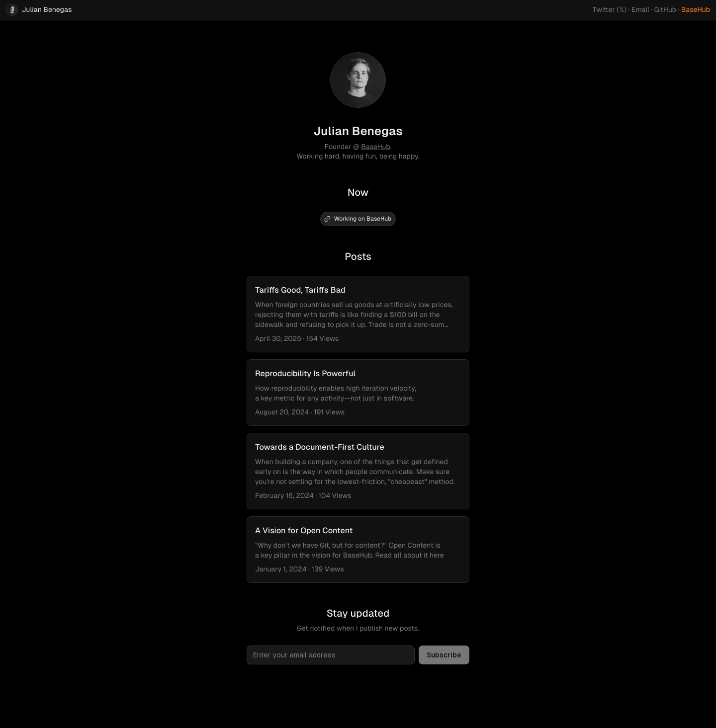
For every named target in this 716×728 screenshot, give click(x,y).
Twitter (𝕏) (610, 10)
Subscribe (444, 655)
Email (640, 10)
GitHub (665, 10)
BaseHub (696, 10)
